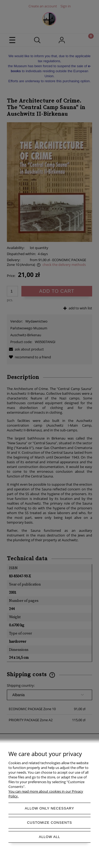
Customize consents (49, 823)
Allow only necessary (49, 808)
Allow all (49, 837)
